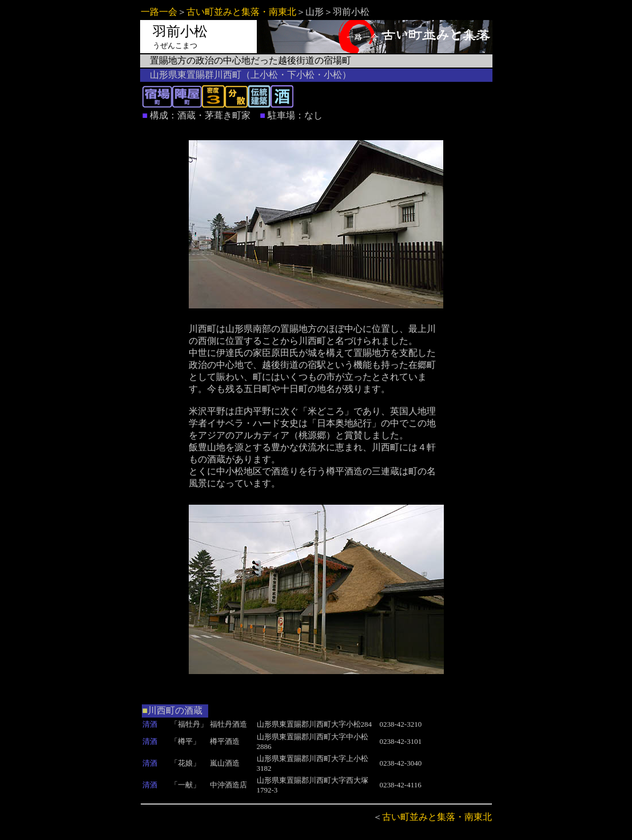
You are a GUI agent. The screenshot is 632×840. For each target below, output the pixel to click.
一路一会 (159, 12)
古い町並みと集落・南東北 (241, 12)
